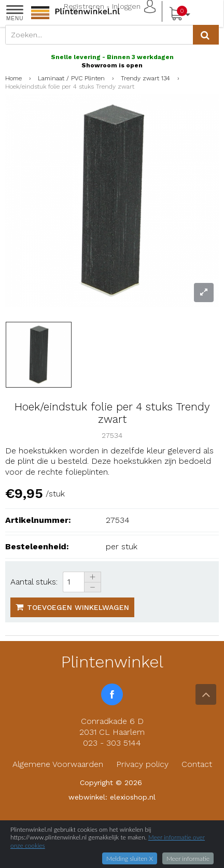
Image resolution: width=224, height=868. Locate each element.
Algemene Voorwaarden (58, 764)
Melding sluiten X (130, 858)
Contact (197, 764)
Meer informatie (188, 858)
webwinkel (87, 797)
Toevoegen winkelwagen (72, 607)
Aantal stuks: (34, 582)
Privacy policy (142, 764)
